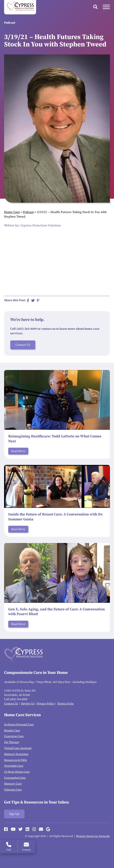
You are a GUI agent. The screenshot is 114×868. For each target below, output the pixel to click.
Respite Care (12, 731)
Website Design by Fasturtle (93, 836)
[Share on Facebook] (28, 300)
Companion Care (15, 778)
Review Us (28, 704)
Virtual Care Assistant (18, 748)
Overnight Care (14, 766)
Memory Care (13, 784)
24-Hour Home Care (17, 772)
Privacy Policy (46, 704)
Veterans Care (13, 790)
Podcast (28, 212)
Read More (18, 451)
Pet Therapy (12, 742)
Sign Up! (14, 814)
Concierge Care (14, 736)
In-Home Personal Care (19, 725)
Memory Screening (16, 754)
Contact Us (23, 345)
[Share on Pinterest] (38, 300)
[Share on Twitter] (33, 300)
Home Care (12, 212)
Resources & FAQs (15, 760)
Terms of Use (65, 704)
